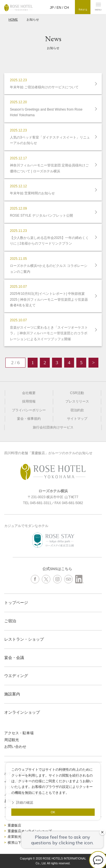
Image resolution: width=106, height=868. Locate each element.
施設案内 (12, 694)
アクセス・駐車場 (19, 733)
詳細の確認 (25, 803)
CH (67, 8)
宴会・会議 (14, 658)
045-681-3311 (41, 503)
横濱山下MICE (19, 843)
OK (53, 812)
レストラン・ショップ (24, 639)
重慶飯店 (14, 825)
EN (59, 8)
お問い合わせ (15, 747)
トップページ (16, 603)
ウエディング (16, 676)
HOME (13, 19)
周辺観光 (12, 740)
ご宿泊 (10, 621)
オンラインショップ (22, 712)
